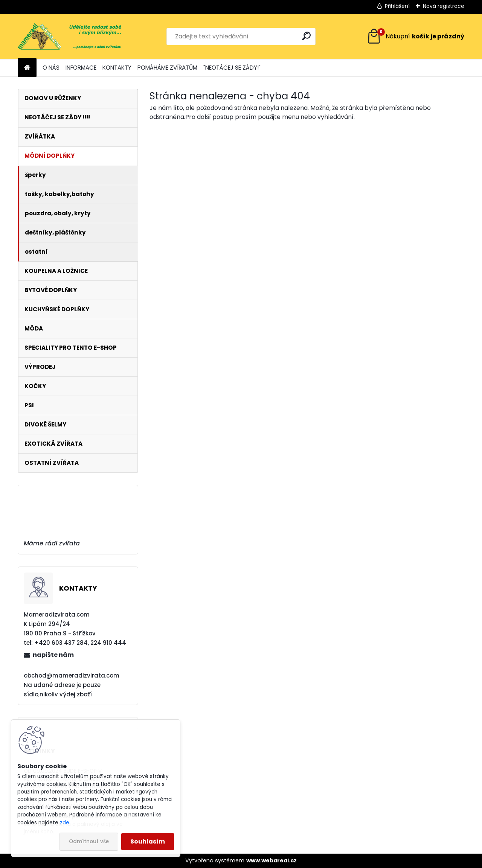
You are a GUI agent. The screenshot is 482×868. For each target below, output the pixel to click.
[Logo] (69, 37)
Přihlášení (397, 6)
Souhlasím (148, 841)
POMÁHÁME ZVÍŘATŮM (167, 68)
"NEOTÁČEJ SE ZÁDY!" (232, 68)
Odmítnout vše (89, 841)
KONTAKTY (117, 68)
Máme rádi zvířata (52, 543)
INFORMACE (81, 68)
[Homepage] (27, 68)
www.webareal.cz (272, 860)
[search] (306, 36)
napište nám (53, 655)
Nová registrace (444, 6)
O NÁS (51, 68)
